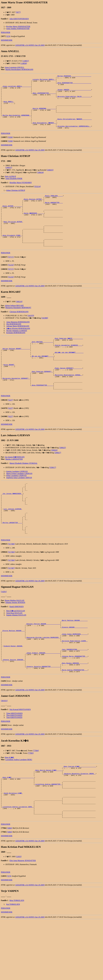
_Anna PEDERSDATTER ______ (42, 414)
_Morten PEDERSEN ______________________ (74, 76)
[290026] (54, 480)
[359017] (53, 497)
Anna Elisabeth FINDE (14, 188)
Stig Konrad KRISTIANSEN (20, 760)
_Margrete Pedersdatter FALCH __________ (74, 101)
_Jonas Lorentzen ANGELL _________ (16, 89)
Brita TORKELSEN (17, 960)
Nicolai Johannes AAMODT (17, 351)
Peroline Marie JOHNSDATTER (18, 26)
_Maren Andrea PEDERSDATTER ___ (74, 720)
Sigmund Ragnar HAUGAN (13, 691)
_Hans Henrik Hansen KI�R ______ (49, 821)
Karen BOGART (9, 389)
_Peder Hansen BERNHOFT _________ (68, 393)
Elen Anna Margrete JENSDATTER (23, 920)
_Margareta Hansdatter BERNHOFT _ (16, 406)
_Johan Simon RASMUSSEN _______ (74, 677)
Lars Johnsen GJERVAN (13, 544)
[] (3, 36)
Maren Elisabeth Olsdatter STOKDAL (23, 493)
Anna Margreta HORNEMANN (18, 342)
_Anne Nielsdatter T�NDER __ (44, 132)
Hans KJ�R (9, 808)
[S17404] (11, 592)
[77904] (36, 801)
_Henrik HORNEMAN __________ (44, 115)
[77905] (31, 804)
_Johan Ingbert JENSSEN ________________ (43, 700)
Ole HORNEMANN (14, 344)
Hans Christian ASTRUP (13, 237)
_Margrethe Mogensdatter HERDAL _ (68, 402)
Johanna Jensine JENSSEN (15, 642)
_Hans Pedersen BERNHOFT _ (42, 397)
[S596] (10, 147)
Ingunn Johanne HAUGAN (16, 655)
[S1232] (11, 285)
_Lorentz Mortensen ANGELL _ (44, 80)
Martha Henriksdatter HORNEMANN (19, 69)
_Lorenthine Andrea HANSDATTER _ (48, 837)
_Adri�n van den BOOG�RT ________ (69, 375)
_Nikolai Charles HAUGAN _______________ (43, 665)
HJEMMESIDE (7, 40)
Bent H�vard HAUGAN (16, 651)
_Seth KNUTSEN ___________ (42, 363)
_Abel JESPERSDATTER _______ (44, 97)
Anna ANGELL (9, 107)
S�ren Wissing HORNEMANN (18, 349)
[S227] (11, 430)
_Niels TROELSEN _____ (54, 206)
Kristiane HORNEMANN (16, 353)
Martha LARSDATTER (14, 489)
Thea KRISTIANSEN (14, 766)
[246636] (40, 182)
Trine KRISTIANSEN (14, 764)
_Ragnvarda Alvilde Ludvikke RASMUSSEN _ (43, 681)
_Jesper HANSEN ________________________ (74, 93)
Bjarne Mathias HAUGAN (15, 640)
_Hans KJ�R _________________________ (18, 829)
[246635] (50, 180)
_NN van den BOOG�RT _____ (42, 379)
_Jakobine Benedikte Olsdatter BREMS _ (79, 825)
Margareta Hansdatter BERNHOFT (18, 328)
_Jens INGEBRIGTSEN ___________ (74, 695)
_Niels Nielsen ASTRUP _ (33, 210)
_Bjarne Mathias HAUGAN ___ (13, 673)
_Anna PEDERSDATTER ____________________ (74, 84)
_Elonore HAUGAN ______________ (74, 669)
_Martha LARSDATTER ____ (12, 560)
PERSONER (6, 32)
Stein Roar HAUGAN (14, 653)
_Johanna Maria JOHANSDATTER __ (74, 704)
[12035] (19, 916)
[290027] (58, 482)
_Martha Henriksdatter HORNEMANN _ (16, 123)
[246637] (9, 177)
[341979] (31, 336)
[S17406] (11, 584)
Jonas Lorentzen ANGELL (15, 67)
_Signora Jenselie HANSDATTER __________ (43, 716)
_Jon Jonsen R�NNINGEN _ (12, 525)
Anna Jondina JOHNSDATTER (18, 29)
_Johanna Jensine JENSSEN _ (13, 708)
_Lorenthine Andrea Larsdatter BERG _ (18, 864)
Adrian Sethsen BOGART (14, 326)
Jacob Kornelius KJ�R (13, 848)
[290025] (62, 477)
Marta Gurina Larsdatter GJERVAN (19, 503)
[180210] (19, 322)
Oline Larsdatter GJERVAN (16, 505)
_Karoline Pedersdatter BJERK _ (74, 685)
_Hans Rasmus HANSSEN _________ (74, 712)
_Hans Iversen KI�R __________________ (80, 817)
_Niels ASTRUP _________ (12, 218)
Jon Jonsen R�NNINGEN (15, 487)
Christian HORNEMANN (19, 332)
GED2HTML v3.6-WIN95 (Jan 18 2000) (30, 45)
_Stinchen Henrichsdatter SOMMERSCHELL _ (74, 136)
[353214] (37, 196)
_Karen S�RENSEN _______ (34, 226)
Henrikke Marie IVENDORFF (21, 193)
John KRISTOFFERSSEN (19, 19)
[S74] (8, 36)
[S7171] (11, 277)
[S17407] (11, 608)
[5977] (18, 12)
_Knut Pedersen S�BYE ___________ (69, 358)
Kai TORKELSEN (13, 964)
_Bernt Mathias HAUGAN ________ (74, 661)
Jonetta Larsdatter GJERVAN (17, 501)
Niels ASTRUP (10, 186)
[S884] (10, 888)
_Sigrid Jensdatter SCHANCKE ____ (68, 367)
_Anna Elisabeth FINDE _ (12, 253)
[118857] (26, 61)
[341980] (45, 338)
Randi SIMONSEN (17, 647)
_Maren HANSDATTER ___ (54, 214)
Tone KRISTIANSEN (14, 768)
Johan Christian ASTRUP (16, 200)
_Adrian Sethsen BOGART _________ (16, 371)
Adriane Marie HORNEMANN (18, 346)
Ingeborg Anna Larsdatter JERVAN (19, 507)
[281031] (4, 751)
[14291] (4, 632)
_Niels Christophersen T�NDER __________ (74, 127)
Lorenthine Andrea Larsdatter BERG (19, 810)
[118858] (24, 63)
